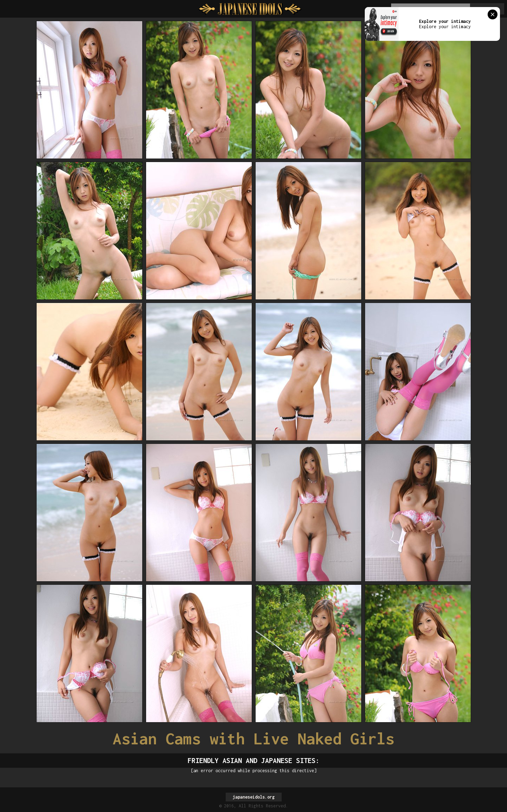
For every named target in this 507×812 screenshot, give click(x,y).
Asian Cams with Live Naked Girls (254, 739)
